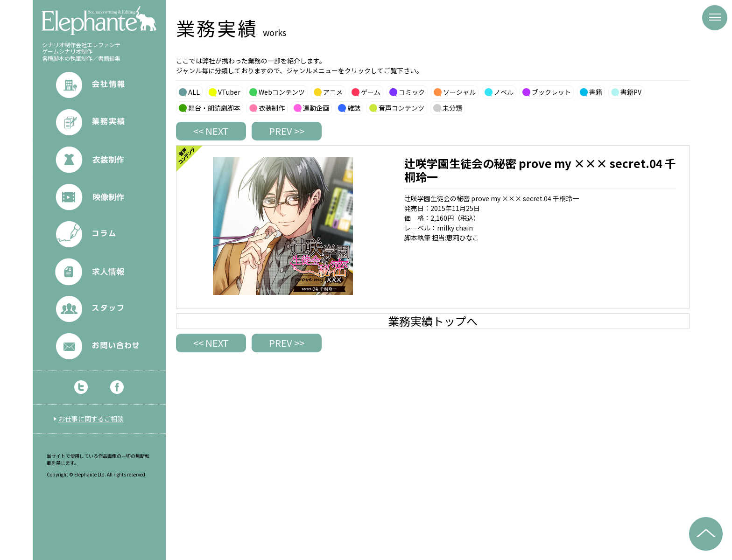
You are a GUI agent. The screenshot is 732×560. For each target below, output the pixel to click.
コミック (412, 92)
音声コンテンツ (401, 108)
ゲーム (371, 92)
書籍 (596, 92)
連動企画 (316, 108)
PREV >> (287, 131)
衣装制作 (272, 108)
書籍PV (631, 92)
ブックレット (551, 92)
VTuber (229, 92)
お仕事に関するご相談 (91, 419)
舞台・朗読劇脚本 (214, 108)
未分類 (452, 108)
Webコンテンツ (282, 92)
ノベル (504, 92)
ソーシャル (459, 92)
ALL (194, 92)
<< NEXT (211, 131)
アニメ (333, 92)
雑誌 (354, 108)
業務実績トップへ (433, 321)
